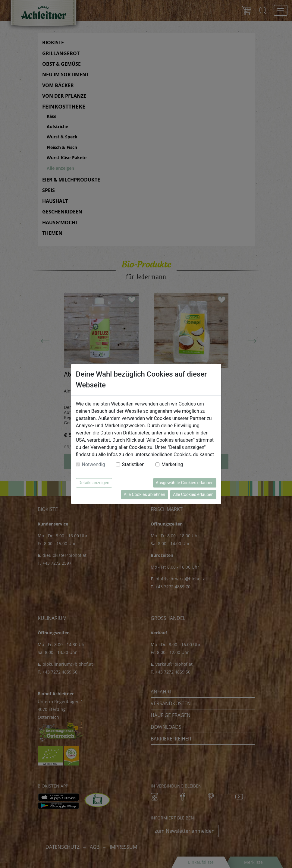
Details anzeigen (94, 483)
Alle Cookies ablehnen (144, 494)
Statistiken (133, 464)
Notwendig (94, 464)
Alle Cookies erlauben (193, 494)
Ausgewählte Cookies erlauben (185, 483)
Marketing (172, 464)
